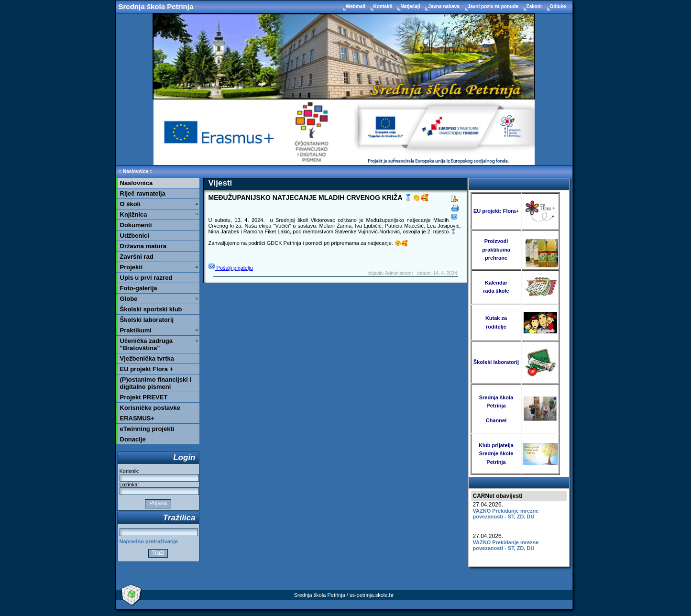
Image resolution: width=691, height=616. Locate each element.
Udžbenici (135, 236)
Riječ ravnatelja (143, 193)
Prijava (158, 503)
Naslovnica (136, 171)
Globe (129, 299)
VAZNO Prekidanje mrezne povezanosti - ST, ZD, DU (506, 514)
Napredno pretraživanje (149, 541)
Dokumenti (136, 225)
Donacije (133, 439)
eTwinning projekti (147, 429)
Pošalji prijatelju (231, 268)
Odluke (558, 6)
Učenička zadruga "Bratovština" (147, 344)
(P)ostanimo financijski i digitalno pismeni (156, 383)
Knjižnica (134, 214)
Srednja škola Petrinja (156, 6)
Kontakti (384, 6)
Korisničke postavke (150, 408)
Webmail (356, 6)
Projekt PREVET (144, 397)
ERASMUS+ (137, 418)
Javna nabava (444, 6)
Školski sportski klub (151, 309)
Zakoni (535, 6)
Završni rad (137, 257)
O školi (130, 204)
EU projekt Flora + (147, 369)
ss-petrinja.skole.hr (372, 595)
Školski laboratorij (147, 320)
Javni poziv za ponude (494, 6)
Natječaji (411, 6)
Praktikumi (136, 330)
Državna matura (143, 246)
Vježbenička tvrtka (147, 358)
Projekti (132, 267)
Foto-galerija (139, 288)
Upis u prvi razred (146, 278)
